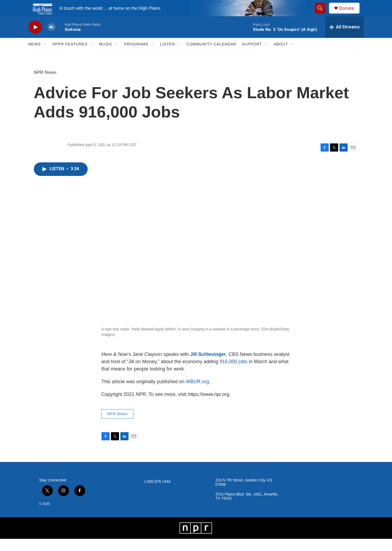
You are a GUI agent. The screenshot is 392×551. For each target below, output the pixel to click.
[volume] (51, 39)
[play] (35, 39)
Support (252, 56)
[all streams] (345, 39)
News (35, 56)
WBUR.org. (198, 394)
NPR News (45, 85)
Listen (168, 56)
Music (106, 56)
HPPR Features (70, 56)
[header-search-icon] (323, 14)
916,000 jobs (233, 374)
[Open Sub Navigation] (45, 56)
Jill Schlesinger (208, 366)
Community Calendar (212, 56)
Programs (136, 56)
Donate (350, 14)
